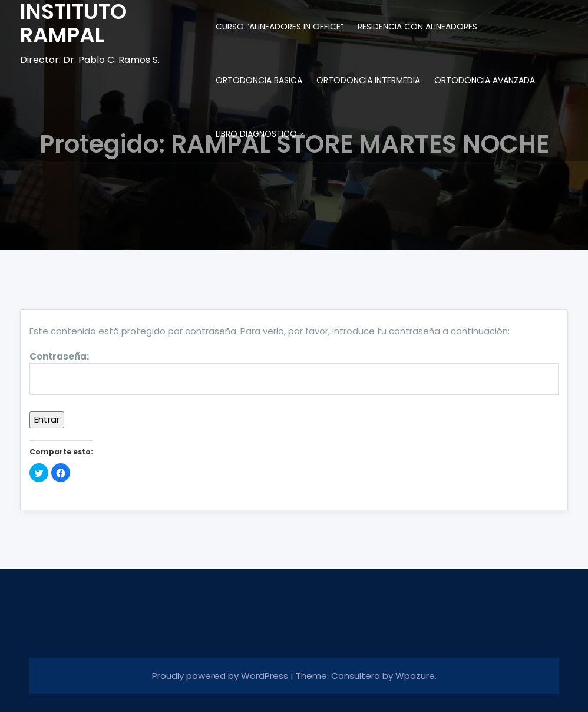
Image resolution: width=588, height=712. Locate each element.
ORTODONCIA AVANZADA (485, 80)
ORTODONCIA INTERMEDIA (368, 80)
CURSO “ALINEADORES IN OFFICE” (280, 27)
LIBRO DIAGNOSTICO (256, 134)
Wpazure (415, 676)
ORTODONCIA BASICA (259, 80)
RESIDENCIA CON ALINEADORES (417, 27)
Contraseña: (294, 373)
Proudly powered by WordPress (221, 676)
